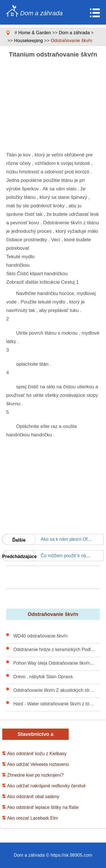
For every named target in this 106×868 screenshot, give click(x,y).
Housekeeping (29, 41)
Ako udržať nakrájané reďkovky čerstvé (46, 786)
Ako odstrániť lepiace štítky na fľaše (43, 807)
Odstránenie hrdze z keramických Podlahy (54, 650)
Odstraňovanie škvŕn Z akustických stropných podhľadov (54, 690)
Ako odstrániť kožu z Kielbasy (37, 754)
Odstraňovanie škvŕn (71, 41)
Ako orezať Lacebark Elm (33, 818)
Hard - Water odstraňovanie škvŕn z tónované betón (54, 704)
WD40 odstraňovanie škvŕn (40, 636)
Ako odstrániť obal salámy (33, 797)
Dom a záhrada (74, 33)
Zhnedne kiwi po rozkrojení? (35, 775)
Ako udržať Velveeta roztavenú (38, 764)
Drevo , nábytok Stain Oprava (43, 677)
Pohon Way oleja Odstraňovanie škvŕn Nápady (54, 663)
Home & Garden (35, 33)
